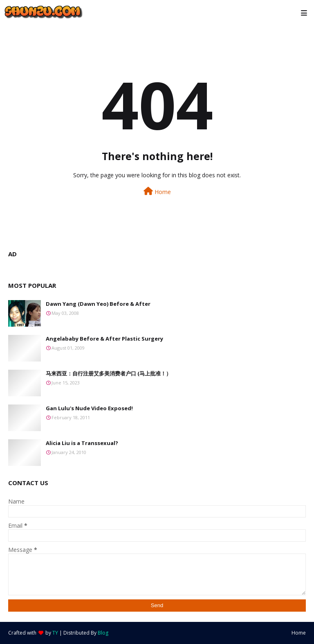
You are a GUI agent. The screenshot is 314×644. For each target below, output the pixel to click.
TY (55, 633)
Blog (103, 633)
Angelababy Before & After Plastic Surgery (104, 339)
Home (157, 191)
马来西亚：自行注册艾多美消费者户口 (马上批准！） (109, 373)
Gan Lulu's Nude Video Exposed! (89, 408)
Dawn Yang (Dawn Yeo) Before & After (98, 304)
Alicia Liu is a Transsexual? (82, 443)
